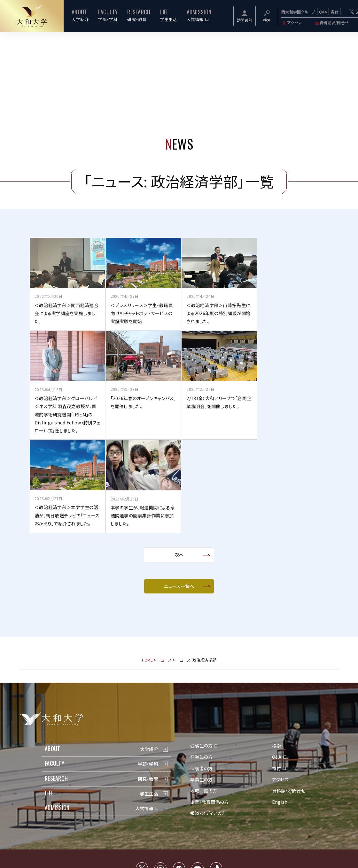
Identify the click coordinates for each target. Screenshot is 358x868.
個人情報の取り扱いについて (194, 810)
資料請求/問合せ (331, 23)
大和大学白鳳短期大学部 (254, 827)
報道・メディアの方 (208, 719)
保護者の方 (201, 674)
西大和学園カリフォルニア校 (203, 827)
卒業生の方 (201, 685)
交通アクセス (132, 810)
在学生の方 (201, 663)
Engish (280, 708)
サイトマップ (156, 810)
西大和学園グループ (298, 12)
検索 (277, 651)
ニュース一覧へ (179, 492)
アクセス (291, 23)
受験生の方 (201, 651)
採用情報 (230, 810)
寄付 (335, 12)
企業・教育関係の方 (210, 708)
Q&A (323, 12)
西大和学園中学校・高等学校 (148, 827)
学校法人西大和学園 (100, 827)
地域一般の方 (204, 696)
